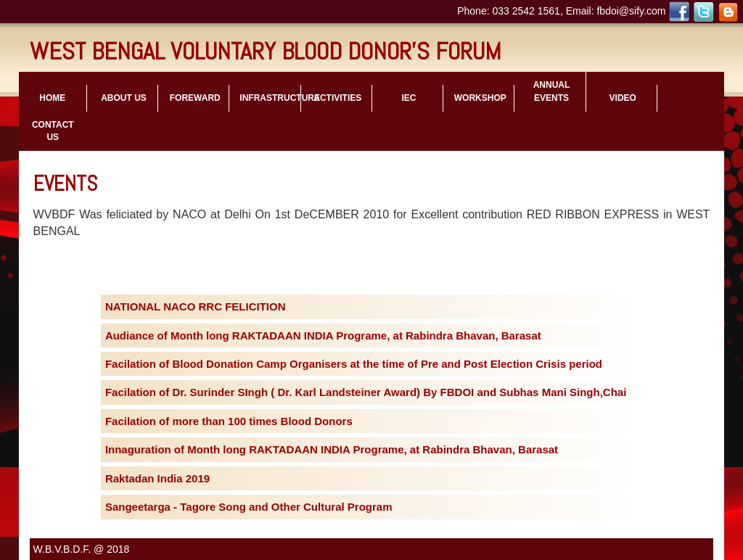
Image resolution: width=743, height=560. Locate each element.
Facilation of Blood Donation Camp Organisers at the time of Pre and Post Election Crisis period (354, 364)
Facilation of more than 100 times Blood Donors (229, 421)
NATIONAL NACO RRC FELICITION (196, 306)
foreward (195, 98)
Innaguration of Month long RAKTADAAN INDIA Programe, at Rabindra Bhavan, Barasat (332, 449)
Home (52, 98)
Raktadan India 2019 (157, 478)
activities (337, 98)
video (623, 98)
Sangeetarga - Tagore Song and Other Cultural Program (249, 507)
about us (124, 98)
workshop (480, 98)
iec (409, 98)
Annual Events (552, 91)
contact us (53, 131)
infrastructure (270, 98)
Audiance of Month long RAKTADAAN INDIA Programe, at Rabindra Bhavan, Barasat (323, 335)
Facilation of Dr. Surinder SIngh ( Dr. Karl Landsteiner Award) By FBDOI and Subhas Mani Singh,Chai (366, 392)
